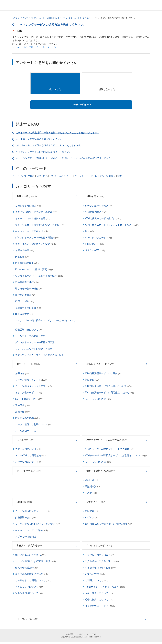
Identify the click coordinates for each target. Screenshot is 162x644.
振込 (45, 176)
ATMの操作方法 (96, 212)
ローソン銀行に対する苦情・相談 (36, 561)
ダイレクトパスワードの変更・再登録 (37, 238)
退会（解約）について (99, 600)
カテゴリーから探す (20, 18)
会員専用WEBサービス (100, 606)
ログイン (92, 518)
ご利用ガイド (96, 502)
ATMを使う (95, 196)
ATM (24, 176)
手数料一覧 (93, 486)
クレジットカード (37, 18)
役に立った (55, 89)
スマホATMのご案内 (28, 462)
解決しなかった (107, 89)
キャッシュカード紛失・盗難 (33, 218)
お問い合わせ (94, 244)
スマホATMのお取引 (28, 449)
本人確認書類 (25, 314)
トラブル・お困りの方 (100, 555)
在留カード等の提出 (28, 308)
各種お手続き (27, 196)
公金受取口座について (29, 330)
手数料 (31, 176)
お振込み (23, 373)
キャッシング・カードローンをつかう (77, 18)
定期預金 (111, 176)
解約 (120, 176)
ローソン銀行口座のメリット (33, 511)
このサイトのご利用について (33, 580)
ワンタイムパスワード (61, 176)
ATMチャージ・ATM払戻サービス (107, 440)
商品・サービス (28, 364)
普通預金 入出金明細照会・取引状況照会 (109, 524)
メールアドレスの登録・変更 (30, 336)
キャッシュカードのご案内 (32, 530)
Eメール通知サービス (29, 399)
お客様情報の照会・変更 (101, 568)
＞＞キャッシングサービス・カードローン (34, 47)
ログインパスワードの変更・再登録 (36, 212)
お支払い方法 (95, 574)
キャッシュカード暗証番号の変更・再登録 (40, 225)
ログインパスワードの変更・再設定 (34, 349)
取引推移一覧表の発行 (29, 289)
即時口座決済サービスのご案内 (104, 373)
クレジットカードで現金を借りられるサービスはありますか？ (48, 145)
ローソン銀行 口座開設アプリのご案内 (38, 524)
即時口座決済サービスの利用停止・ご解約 (109, 393)
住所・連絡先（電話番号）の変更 (36, 244)
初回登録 (93, 380)
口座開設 (100, 176)
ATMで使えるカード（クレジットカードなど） (112, 225)
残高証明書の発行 (27, 282)
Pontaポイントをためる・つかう (105, 587)
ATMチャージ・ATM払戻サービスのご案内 (110, 449)
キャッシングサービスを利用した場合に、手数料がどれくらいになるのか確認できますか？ (63, 158)
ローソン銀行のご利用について (34, 424)
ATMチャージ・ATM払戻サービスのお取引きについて (116, 455)
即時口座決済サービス (101, 364)
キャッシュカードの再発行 (32, 231)
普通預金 (23, 405)
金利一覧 (92, 480)
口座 (39, 176)
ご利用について (53, 18)
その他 (91, 493)
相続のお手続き (26, 295)
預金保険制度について (29, 593)
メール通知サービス (26, 431)
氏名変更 (22, 257)
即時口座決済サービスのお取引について (108, 386)
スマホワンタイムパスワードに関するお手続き (40, 355)
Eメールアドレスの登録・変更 (34, 269)
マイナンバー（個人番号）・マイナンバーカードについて (45, 322)
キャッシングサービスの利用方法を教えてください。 (44, 152)
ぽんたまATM (95, 250)
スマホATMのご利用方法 (30, 455)
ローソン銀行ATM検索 (99, 206)
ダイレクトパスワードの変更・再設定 (35, 342)
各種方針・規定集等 (30, 545)
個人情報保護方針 (27, 568)
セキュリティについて (30, 587)
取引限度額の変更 (27, 263)
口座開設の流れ (26, 518)
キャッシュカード (84, 176)
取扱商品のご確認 (27, 418)
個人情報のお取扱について (32, 574)
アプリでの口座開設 (26, 537)
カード (16, 176)
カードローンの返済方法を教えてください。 (39, 139)
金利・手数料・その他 (101, 471)
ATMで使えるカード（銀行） (103, 218)
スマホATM (25, 440)
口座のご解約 (25, 301)
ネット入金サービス (29, 393)
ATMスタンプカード (98, 238)
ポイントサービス (29, 471)
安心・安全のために (98, 399)
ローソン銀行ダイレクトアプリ (34, 386)
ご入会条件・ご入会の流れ (102, 561)
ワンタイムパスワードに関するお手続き (39, 276)
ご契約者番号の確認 (28, 206)
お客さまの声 (25, 250)
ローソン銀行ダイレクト (31, 380)
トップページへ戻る (28, 619)
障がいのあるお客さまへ (30, 555)
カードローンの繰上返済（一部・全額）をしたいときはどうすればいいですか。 (58, 133)
